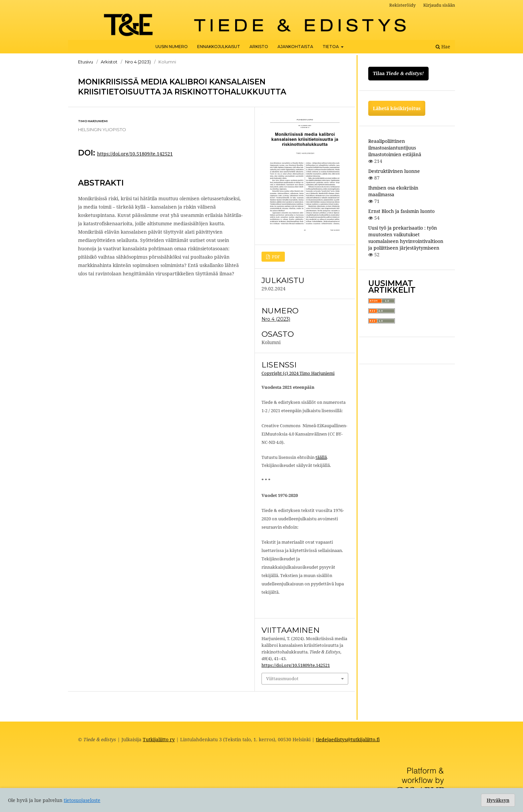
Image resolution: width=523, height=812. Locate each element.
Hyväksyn (498, 800)
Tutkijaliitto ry (159, 739)
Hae (443, 47)
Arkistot (109, 62)
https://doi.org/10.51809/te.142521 (135, 154)
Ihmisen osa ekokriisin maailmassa (393, 191)
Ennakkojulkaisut (219, 47)
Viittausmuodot (282, 679)
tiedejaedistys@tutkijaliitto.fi (348, 739)
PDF (276, 257)
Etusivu (86, 62)
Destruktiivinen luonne (394, 171)
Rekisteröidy (402, 5)
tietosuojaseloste (82, 800)
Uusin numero (172, 47)
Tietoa (331, 47)
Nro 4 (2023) (138, 62)
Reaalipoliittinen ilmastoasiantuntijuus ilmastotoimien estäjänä (395, 148)
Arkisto (259, 47)
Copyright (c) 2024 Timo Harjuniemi (298, 373)
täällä (321, 457)
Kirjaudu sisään (439, 5)
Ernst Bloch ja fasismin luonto (401, 211)
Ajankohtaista (295, 47)
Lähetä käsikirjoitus (397, 108)
